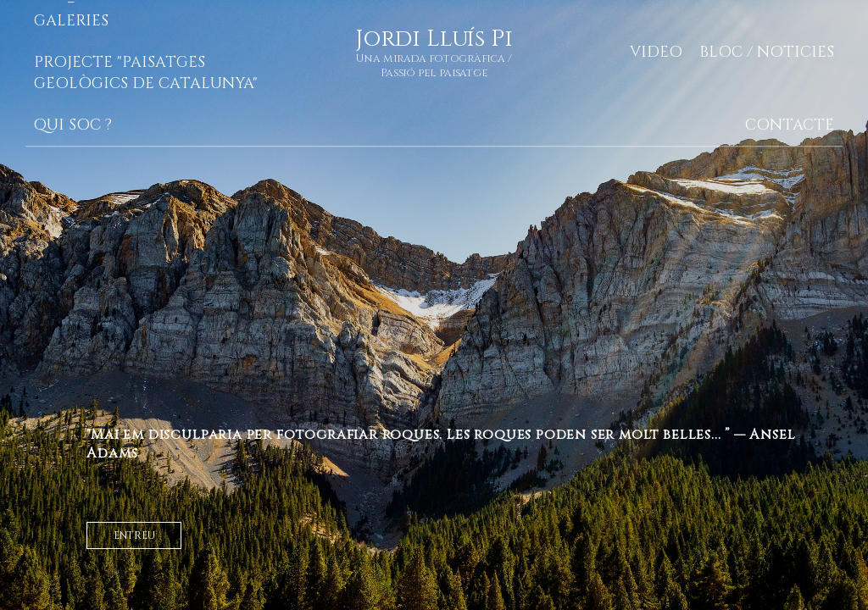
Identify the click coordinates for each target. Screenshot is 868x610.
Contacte (790, 125)
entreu (134, 535)
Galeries (71, 21)
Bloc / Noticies (767, 52)
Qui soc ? (73, 125)
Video (656, 52)
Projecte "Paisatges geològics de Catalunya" (146, 73)
